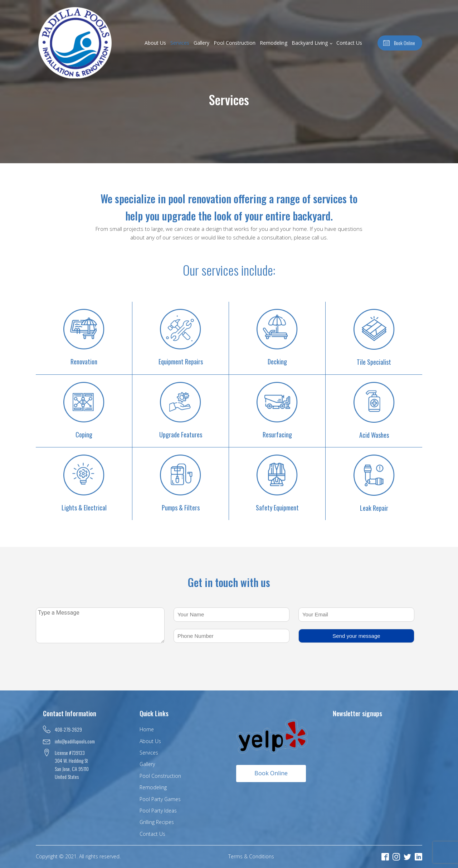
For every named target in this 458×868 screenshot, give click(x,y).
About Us (155, 43)
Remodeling (274, 43)
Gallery (201, 43)
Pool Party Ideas (158, 811)
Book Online (271, 773)
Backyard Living (310, 43)
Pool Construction (235, 43)
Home (147, 729)
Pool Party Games (160, 799)
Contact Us (349, 43)
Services (180, 43)
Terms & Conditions (251, 856)
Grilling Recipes (157, 822)
